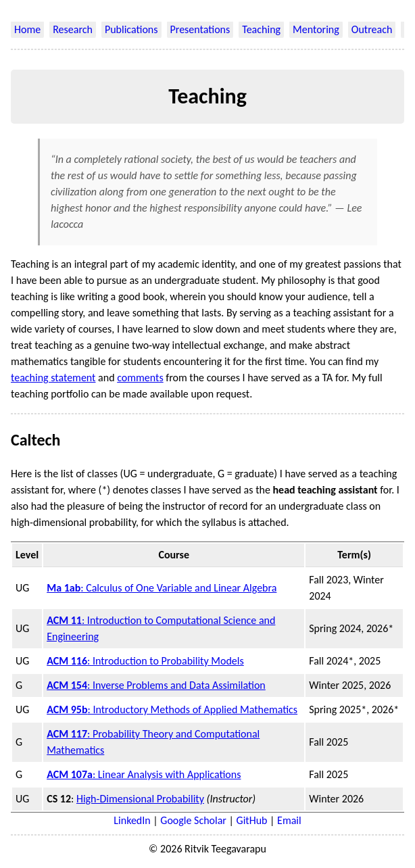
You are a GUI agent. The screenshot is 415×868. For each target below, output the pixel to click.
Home (27, 29)
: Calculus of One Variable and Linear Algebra (162, 588)
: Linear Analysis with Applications (144, 774)
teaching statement (53, 378)
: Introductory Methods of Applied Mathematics (172, 709)
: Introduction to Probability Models (145, 661)
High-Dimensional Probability (140, 799)
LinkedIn (132, 820)
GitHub (252, 820)
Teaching (261, 29)
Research (73, 29)
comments (140, 378)
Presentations (200, 29)
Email (289, 820)
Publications (131, 29)
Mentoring (316, 29)
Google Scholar (193, 820)
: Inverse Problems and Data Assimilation (156, 685)
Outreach (372, 29)
